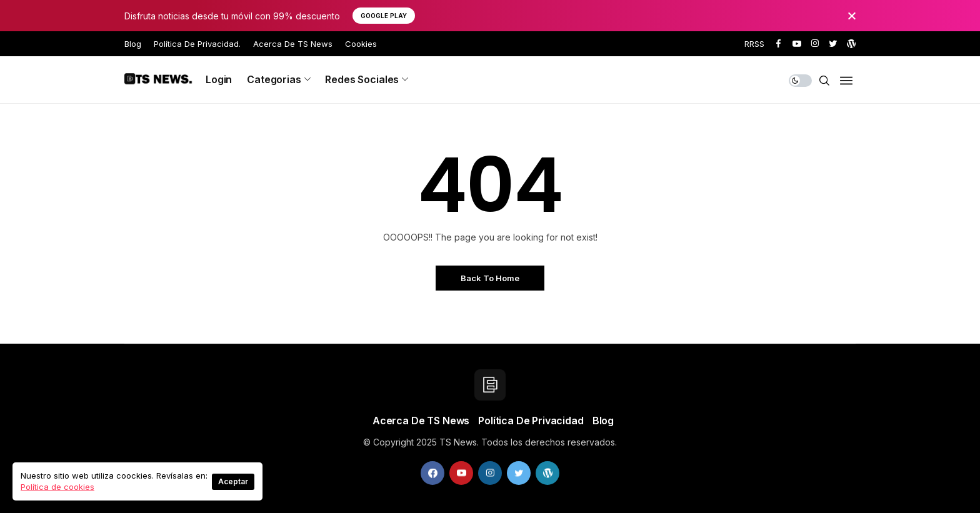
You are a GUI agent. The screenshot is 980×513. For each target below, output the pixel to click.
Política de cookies (57, 487)
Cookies (361, 44)
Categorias (274, 79)
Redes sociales (362, 79)
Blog (133, 44)
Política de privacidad (531, 421)
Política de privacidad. (197, 44)
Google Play (384, 16)
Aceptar (233, 481)
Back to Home (490, 278)
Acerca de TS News (293, 44)
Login (219, 79)
